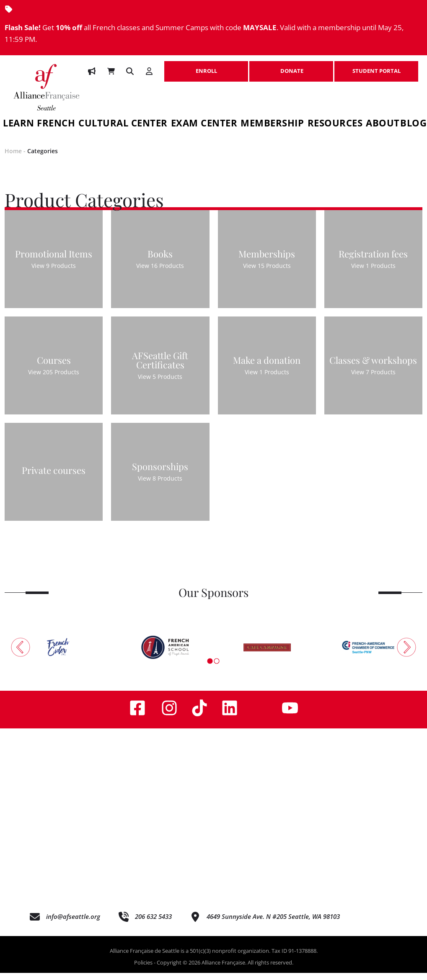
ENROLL (206, 67)
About (383, 124)
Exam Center (204, 124)
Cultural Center (123, 124)
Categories (43, 158)
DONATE (291, 67)
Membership (272, 124)
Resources (335, 124)
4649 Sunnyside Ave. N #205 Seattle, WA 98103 (273, 923)
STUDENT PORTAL (376, 67)
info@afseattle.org (73, 923)
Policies (143, 969)
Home (13, 158)
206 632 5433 (153, 923)
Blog (413, 124)
